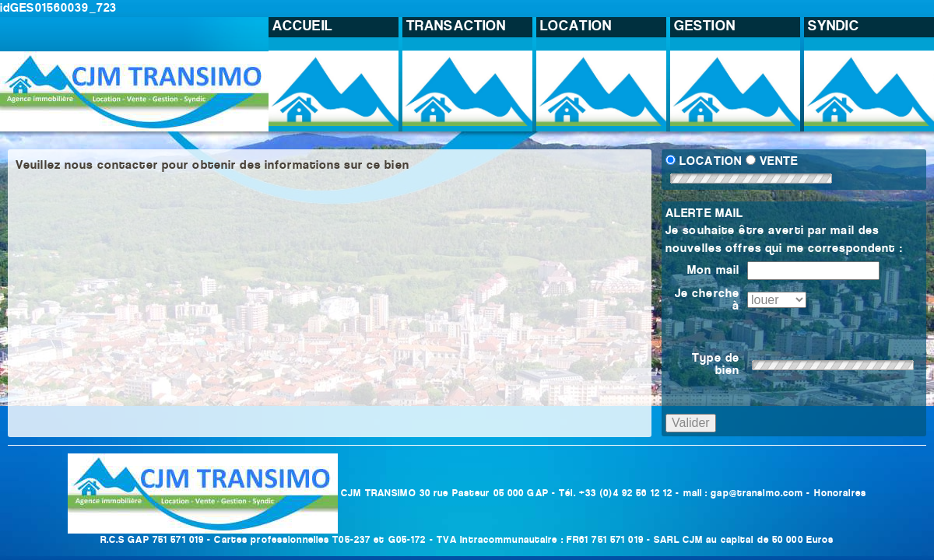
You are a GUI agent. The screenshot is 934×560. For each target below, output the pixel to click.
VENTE (779, 162)
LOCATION (711, 162)
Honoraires (840, 493)
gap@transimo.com (757, 493)
